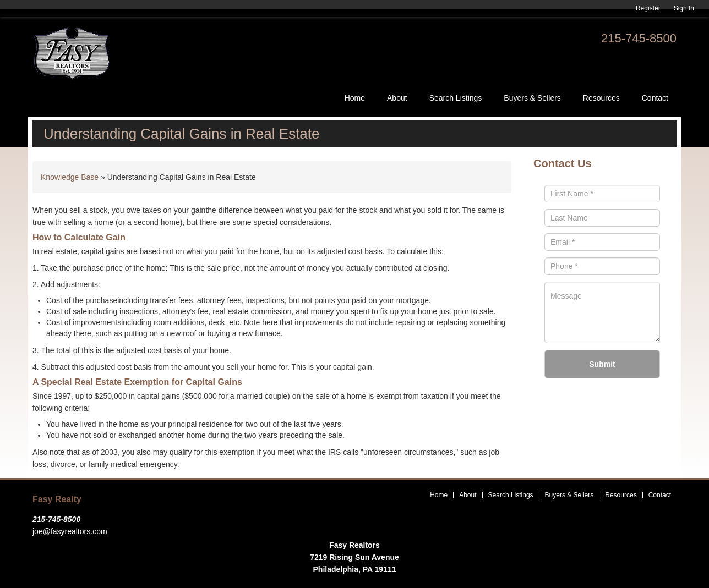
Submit (602, 364)
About (397, 98)
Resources (601, 98)
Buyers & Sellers (532, 98)
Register (648, 8)
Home (355, 98)
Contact (655, 98)
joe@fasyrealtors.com (70, 531)
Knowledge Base (70, 177)
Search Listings (456, 98)
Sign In (684, 8)
